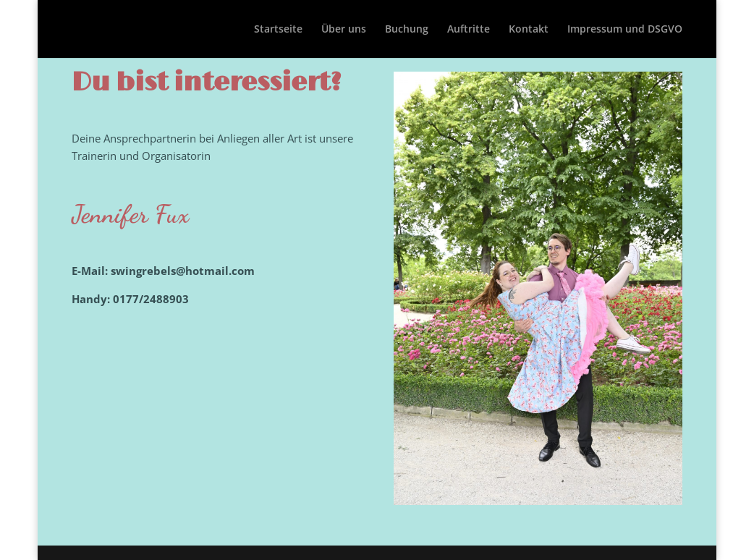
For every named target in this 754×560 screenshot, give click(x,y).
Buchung (407, 30)
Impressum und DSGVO (625, 30)
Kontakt (529, 30)
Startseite (278, 30)
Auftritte (469, 30)
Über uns (344, 30)
